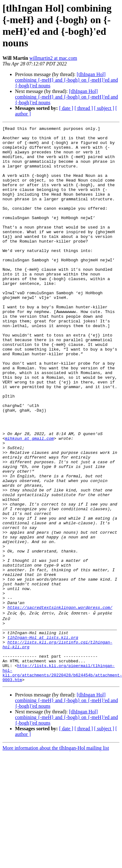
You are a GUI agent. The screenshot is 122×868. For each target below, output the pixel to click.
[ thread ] (84, 108)
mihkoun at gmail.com (29, 501)
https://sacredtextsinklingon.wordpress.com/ (60, 704)
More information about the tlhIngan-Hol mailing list (56, 857)
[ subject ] (104, 108)
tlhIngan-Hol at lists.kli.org (43, 738)
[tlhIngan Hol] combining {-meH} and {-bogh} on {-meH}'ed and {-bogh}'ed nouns (66, 80)
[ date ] (66, 108)
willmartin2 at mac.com (53, 58)
